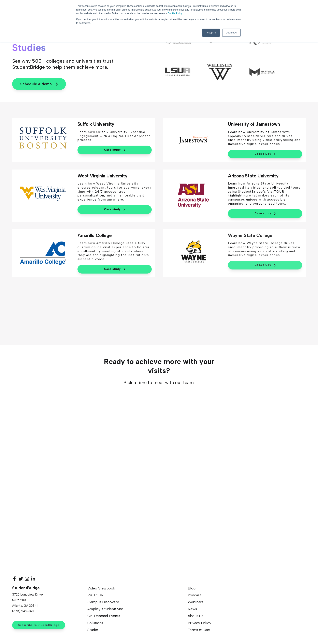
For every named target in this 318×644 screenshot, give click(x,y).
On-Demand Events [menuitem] (104, 616)
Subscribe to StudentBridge (39, 626)
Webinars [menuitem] (196, 603)
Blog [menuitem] (192, 589)
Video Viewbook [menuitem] (101, 589)
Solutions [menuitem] (95, 623)
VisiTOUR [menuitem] (95, 596)
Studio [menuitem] (93, 630)
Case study (115, 150)
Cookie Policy (175, 13)
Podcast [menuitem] (194, 596)
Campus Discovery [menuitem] (103, 603)
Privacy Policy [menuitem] (199, 623)
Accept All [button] (211, 33)
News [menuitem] (192, 610)
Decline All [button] (231, 33)
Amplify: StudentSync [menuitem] (105, 610)
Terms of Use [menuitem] (199, 630)
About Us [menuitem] (196, 616)
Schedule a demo (39, 84)
